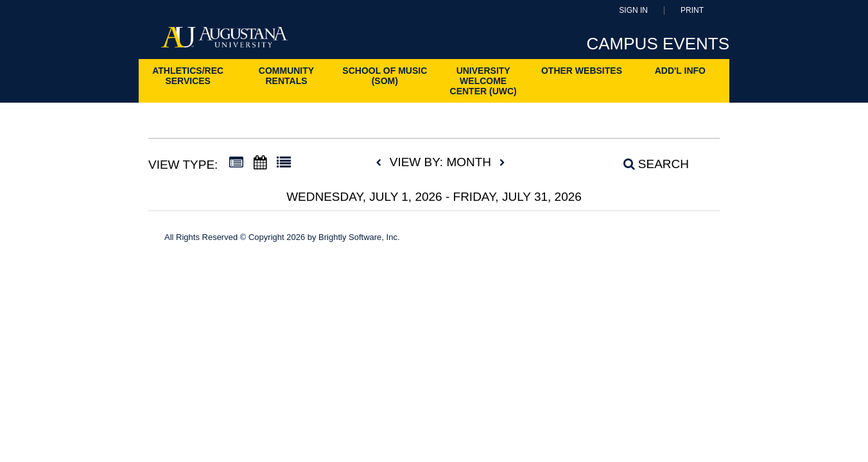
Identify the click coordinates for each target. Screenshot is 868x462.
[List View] (284, 163)
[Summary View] (236, 163)
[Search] (649, 164)
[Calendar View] (260, 163)
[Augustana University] (224, 41)
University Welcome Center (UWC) (483, 81)
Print (692, 11)
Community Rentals (286, 76)
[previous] (382, 163)
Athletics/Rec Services (188, 76)
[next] (502, 163)
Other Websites (582, 71)
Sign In (633, 11)
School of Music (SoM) (385, 76)
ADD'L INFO (680, 71)
